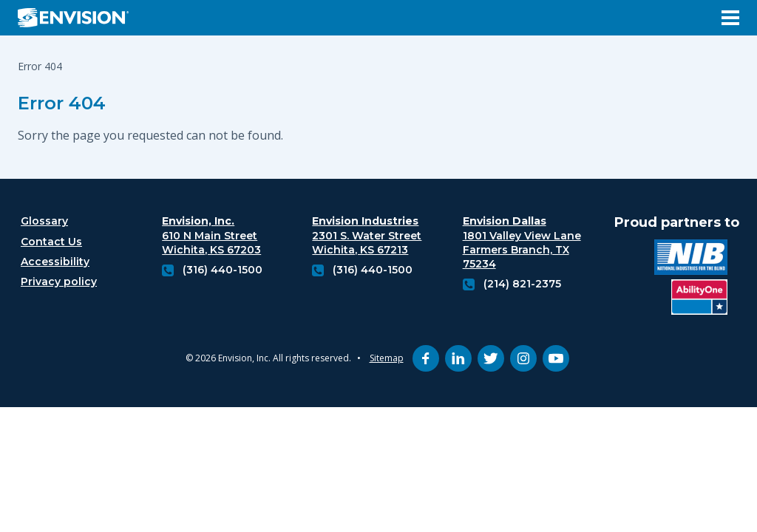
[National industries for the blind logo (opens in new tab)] (691, 259)
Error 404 (62, 103)
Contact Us (51, 242)
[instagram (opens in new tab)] (523, 358)
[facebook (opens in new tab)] (426, 358)
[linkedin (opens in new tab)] (458, 358)
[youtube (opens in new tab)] (556, 358)
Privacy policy (59, 282)
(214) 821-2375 (522, 284)
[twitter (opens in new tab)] (491, 358)
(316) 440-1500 (223, 270)
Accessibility (55, 262)
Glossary (44, 221)
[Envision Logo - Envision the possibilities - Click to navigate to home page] (79, 18)
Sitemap (387, 358)
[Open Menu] (730, 18)
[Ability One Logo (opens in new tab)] (699, 299)
